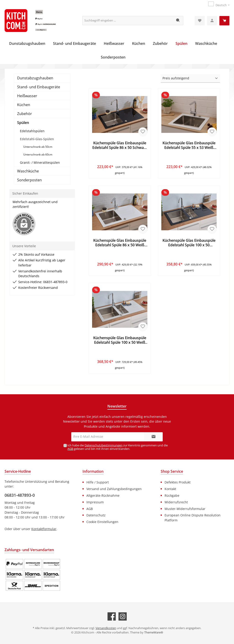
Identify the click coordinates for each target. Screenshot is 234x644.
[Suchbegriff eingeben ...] (128, 21)
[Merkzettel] (200, 21)
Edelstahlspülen (32, 131)
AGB (70, 449)
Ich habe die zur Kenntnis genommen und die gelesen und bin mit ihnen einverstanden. (118, 447)
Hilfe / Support (98, 482)
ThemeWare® (154, 632)
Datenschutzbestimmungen (104, 445)
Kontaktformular (44, 529)
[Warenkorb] (224, 21)
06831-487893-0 (20, 495)
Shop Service (172, 471)
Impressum (95, 502)
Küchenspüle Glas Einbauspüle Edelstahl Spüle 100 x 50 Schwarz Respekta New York (189, 243)
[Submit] (154, 437)
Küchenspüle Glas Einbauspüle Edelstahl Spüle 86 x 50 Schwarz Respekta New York (120, 145)
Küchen (24, 105)
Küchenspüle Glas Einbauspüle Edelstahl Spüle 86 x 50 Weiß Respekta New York (120, 243)
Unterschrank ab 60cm (38, 154)
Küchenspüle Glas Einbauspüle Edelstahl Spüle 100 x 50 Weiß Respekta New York (120, 340)
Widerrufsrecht (176, 502)
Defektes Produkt (178, 482)
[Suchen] (178, 21)
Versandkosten (106, 628)
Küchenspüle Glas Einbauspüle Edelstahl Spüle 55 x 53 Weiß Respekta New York (189, 145)
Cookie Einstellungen (102, 522)
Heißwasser (27, 96)
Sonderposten (29, 180)
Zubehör (25, 114)
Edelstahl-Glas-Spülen (37, 139)
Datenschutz (96, 515)
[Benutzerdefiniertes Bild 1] (33, 575)
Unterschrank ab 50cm (38, 147)
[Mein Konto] (212, 21)
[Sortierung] (190, 78)
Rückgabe (172, 495)
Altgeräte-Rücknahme (103, 495)
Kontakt (170, 489)
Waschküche (28, 171)
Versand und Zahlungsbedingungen (114, 489)
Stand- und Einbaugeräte (39, 87)
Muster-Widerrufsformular (185, 509)
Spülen (23, 123)
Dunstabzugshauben (35, 78)
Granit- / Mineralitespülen (40, 162)
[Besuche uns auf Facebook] (112, 616)
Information (93, 471)
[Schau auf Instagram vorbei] (123, 616)
